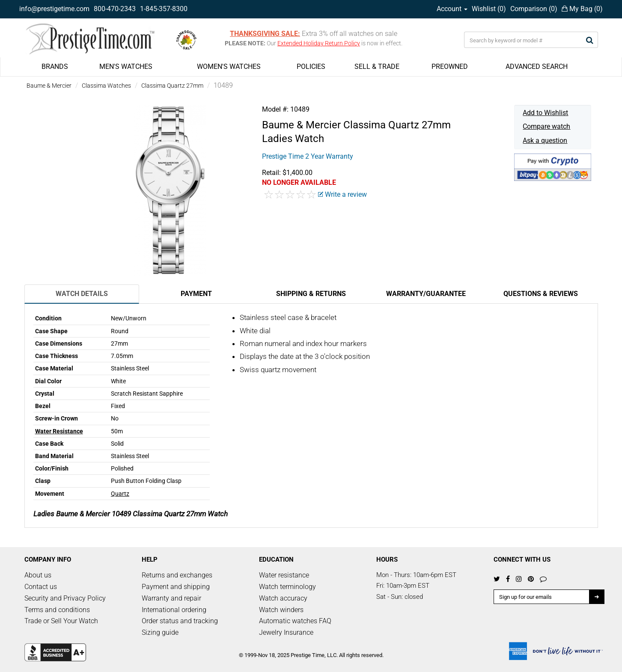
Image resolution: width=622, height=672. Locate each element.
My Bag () (582, 9)
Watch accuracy (283, 598)
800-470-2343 (115, 9)
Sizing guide (160, 632)
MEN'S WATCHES (126, 67)
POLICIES (311, 67)
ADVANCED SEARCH (537, 67)
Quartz (120, 494)
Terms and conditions (57, 610)
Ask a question (545, 141)
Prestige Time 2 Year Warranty (308, 156)
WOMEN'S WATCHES (229, 67)
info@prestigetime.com (54, 9)
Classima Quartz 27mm (172, 86)
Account (452, 9)
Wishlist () (489, 9)
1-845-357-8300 (164, 9)
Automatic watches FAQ (295, 621)
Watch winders (281, 610)
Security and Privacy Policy (65, 598)
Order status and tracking (180, 621)
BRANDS (55, 67)
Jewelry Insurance (286, 632)
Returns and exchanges (177, 575)
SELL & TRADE (377, 67)
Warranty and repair (171, 598)
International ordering (174, 610)
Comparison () (534, 9)
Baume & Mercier (49, 86)
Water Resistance (59, 431)
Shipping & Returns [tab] (311, 294)
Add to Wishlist (545, 113)
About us (38, 575)
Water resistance (284, 575)
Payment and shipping (176, 587)
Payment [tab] (196, 294)
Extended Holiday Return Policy (319, 43)
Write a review (342, 194)
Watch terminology (287, 587)
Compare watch (546, 126)
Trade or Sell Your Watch (61, 621)
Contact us (41, 587)
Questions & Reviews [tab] (541, 294)
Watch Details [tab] (82, 294)
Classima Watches (106, 86)
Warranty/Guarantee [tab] (426, 294)
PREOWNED (450, 67)
